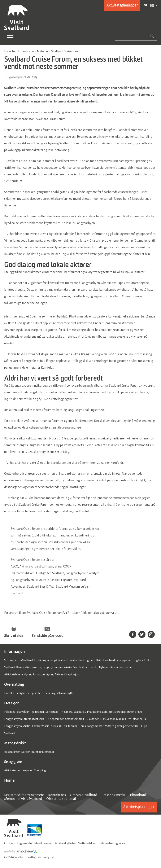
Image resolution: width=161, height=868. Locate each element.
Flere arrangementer (91, 726)
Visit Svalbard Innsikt (85, 667)
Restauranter (12, 752)
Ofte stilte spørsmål (61, 799)
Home (9, 780)
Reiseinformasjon (121, 667)
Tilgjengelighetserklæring (34, 843)
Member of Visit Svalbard (23, 799)
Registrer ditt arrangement (24, 795)
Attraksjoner (25, 770)
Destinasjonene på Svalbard (51, 660)
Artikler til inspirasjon (67, 674)
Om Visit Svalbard (84, 795)
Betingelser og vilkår (112, 843)
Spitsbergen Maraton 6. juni (125, 712)
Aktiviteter (10, 770)
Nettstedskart (87, 843)
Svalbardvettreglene (82, 660)
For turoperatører (43, 674)
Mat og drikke (15, 743)
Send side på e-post (47, 636)
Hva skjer (11, 703)
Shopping (40, 770)
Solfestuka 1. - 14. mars (59, 712)
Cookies (9, 843)
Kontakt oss (57, 795)
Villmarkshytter (66, 693)
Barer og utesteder (43, 752)
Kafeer (25, 752)
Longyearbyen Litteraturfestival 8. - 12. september (34, 719)
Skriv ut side (14, 636)
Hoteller (9, 693)
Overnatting (14, 684)
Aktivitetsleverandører (18, 674)
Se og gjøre (13, 762)
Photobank (138, 795)
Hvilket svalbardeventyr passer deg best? (121, 660)
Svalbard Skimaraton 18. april (90, 712)
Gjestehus (37, 693)
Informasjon (14, 652)
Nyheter (104, 667)
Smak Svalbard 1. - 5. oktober (82, 719)
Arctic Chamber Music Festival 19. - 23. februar (50, 726)
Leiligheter (22, 693)
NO (146, 5)
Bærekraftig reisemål (29, 667)
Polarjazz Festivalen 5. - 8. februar (24, 712)
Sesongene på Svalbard (18, 660)
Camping (50, 693)
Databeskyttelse (65, 843)
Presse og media (114, 795)
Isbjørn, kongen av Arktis (57, 667)
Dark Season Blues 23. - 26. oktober (121, 719)
